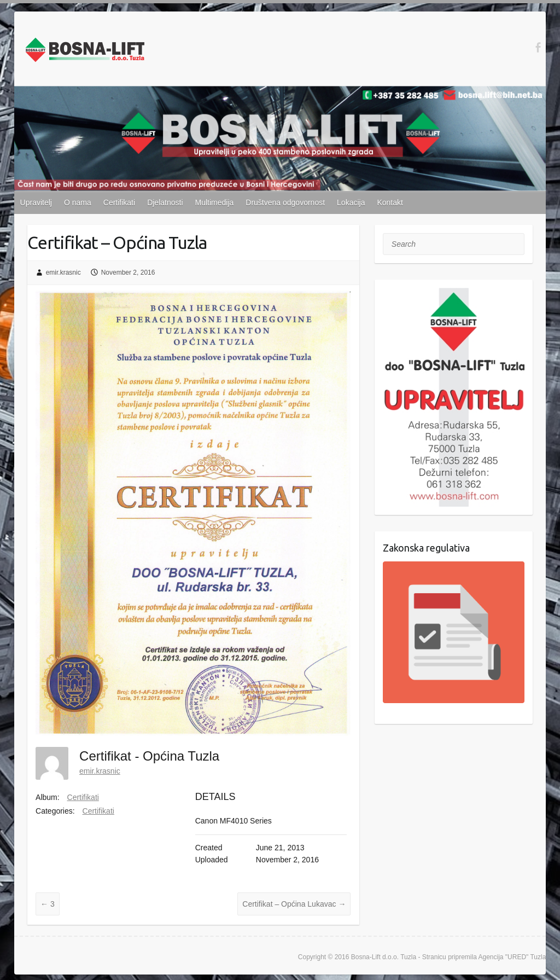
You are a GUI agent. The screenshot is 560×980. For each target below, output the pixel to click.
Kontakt (390, 202)
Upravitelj (36, 202)
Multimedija (215, 202)
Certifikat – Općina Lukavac (294, 904)
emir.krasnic (63, 272)
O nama (78, 202)
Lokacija (351, 202)
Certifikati (119, 202)
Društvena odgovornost (285, 202)
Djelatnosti (165, 202)
